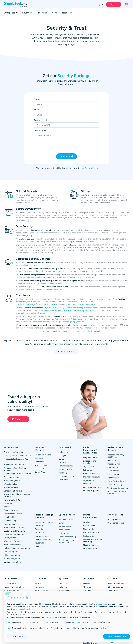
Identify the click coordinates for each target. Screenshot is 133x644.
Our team (87, 587)
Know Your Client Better (14, 464)
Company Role (41, 130)
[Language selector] (126, 4)
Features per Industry (13, 452)
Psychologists (113, 477)
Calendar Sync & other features (18, 473)
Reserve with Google (13, 512)
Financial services (91, 470)
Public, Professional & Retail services (94, 449)
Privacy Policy (91, 168)
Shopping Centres (91, 454)
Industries (28, 13)
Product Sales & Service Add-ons (16, 460)
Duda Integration (11, 549)
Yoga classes (64, 528)
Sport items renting (67, 534)
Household (39, 540)
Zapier (7, 505)
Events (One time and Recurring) (92, 538)
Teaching (63, 472)
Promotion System (12, 479)
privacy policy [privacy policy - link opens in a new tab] (102, 604)
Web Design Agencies (93, 483)
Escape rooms (89, 524)
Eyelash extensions (43, 452)
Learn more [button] (17, 636)
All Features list (11, 581)
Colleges (63, 455)
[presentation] (54, 144)
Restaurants (88, 534)
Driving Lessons (115, 513)
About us (87, 584)
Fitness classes (65, 524)
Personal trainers (66, 518)
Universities (64, 452)
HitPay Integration (12, 552)
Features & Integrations (14, 584)
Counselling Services (44, 520)
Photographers (90, 527)
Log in (99, 4)
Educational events (67, 475)
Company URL (41, 120)
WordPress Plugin (12, 539)
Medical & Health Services (116, 449)
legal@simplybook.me (75, 322)
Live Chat (63, 581)
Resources (68, 13)
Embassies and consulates (90, 459)
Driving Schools (114, 518)
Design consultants (43, 537)
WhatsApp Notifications (14, 525)
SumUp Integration (12, 559)
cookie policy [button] (27, 609)
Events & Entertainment (90, 515)
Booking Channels (12, 587)
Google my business (13, 509)
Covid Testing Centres (117, 480)
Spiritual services (42, 534)
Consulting (39, 527)
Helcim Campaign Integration (17, 546)
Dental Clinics (113, 460)
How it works (64, 587)
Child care (63, 479)
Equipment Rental (91, 530)
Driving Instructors (116, 521)
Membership (9, 515)
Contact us (20, 419)
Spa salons (39, 458)
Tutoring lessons (66, 469)
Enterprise (39, 584)
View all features (66, 351)
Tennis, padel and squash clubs (67, 539)
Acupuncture (113, 470)
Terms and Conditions (117, 581)
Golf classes (64, 531)
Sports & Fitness (67, 513)
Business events (90, 546)
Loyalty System (10, 536)
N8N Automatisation (13, 542)
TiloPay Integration (12, 556)
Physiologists (113, 473)
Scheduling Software (13, 490)
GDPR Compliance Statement (58, 310)
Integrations (9, 522)
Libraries (63, 462)
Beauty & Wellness (44, 447)
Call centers (88, 467)
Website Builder (11, 483)
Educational (65, 447)
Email (37, 110)
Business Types (41, 587)
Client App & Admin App (14, 532)
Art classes (88, 520)
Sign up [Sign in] (113, 4)
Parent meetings (66, 465)
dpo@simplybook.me (38, 313)
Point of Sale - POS (12, 498)
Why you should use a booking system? (17, 494)
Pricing (54, 13)
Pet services (40, 530)
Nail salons (39, 465)
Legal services (89, 477)
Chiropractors (113, 467)
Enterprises (11, 13)
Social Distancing (115, 483)
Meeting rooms (90, 543)
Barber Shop (40, 469)
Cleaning (38, 544)
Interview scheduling (92, 473)
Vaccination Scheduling (118, 487)
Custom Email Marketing (15, 529)
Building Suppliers (91, 487)
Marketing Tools (11, 486)
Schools (62, 458)
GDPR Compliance (115, 584)
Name (37, 99)
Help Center (64, 584)
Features (42, 13)
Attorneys (87, 480)
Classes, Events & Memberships (18, 455)
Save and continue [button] (117, 636)
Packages (8, 502)
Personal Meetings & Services (45, 515)
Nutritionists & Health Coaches (117, 491)
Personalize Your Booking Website (15, 468)
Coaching (39, 524)
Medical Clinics (114, 463)
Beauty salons (41, 462)
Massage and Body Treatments (116, 455)
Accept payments (11, 476)
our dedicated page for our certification (35, 304)
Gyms (61, 521)
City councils (89, 463)
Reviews (87, 581)
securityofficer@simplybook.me (82, 304)
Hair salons (39, 455)
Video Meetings (11, 519)
